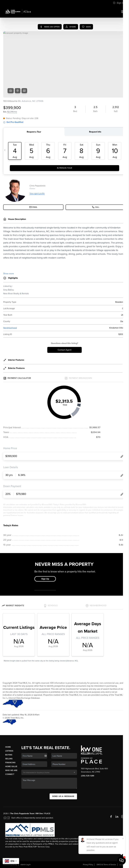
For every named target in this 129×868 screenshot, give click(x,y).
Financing (10, 763)
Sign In (119, 3)
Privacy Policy (88, 865)
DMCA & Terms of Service (106, 865)
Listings (9, 751)
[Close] (123, 839)
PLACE (47, 814)
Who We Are (11, 770)
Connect (10, 774)
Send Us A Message (63, 796)
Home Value (11, 766)
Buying (9, 755)
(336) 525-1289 (88, 776)
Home (8, 747)
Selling (9, 759)
